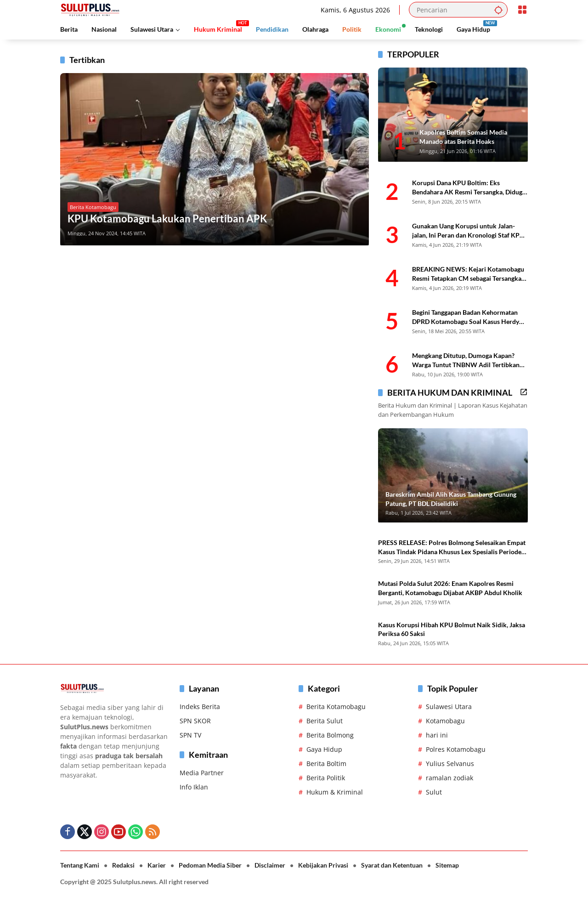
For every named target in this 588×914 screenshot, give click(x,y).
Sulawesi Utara (449, 707)
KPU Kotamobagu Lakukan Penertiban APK (167, 219)
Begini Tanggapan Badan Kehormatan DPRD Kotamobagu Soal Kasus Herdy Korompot (466, 317)
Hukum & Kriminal (335, 792)
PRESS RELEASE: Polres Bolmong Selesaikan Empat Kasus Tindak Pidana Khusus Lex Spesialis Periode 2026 (452, 547)
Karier (157, 865)
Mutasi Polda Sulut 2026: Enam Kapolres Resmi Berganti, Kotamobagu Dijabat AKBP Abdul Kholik (450, 588)
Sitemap (447, 865)
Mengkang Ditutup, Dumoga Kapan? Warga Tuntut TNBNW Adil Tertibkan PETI (466, 360)
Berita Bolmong (330, 735)
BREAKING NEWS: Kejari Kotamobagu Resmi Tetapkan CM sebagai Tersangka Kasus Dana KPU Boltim (468, 274)
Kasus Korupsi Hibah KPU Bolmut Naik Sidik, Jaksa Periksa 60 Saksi (452, 629)
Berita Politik (326, 778)
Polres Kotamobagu (456, 749)
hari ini (437, 735)
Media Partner (202, 773)
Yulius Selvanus (450, 764)
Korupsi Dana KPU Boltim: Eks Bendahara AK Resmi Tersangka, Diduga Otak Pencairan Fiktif (469, 187)
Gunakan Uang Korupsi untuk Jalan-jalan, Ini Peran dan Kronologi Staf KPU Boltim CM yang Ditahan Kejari (468, 231)
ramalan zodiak (449, 778)
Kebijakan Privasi (323, 865)
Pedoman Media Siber (210, 865)
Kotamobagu (445, 721)
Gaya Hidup (324, 749)
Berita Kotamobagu (93, 207)
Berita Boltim (326, 764)
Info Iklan (194, 787)
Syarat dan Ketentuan (392, 865)
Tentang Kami (80, 865)
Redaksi (123, 865)
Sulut (434, 792)
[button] (498, 10)
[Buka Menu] (522, 10)
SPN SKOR (195, 721)
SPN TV (190, 735)
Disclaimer (270, 865)
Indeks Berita (200, 707)
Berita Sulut (325, 721)
